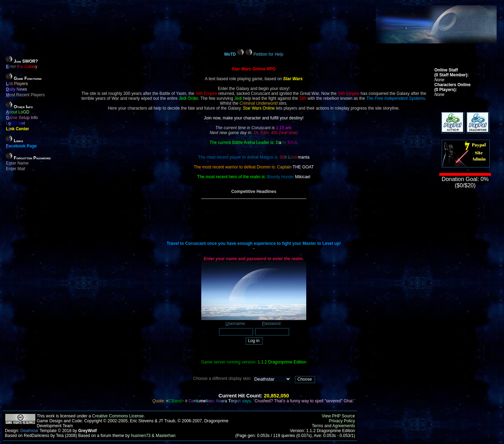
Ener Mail (16, 169)
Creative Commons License (118, 416)
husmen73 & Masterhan (153, 436)
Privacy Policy (342, 421)
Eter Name (17, 163)
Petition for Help (268, 54)
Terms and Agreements (333, 426)
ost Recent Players (25, 95)
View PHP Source (338, 416)
